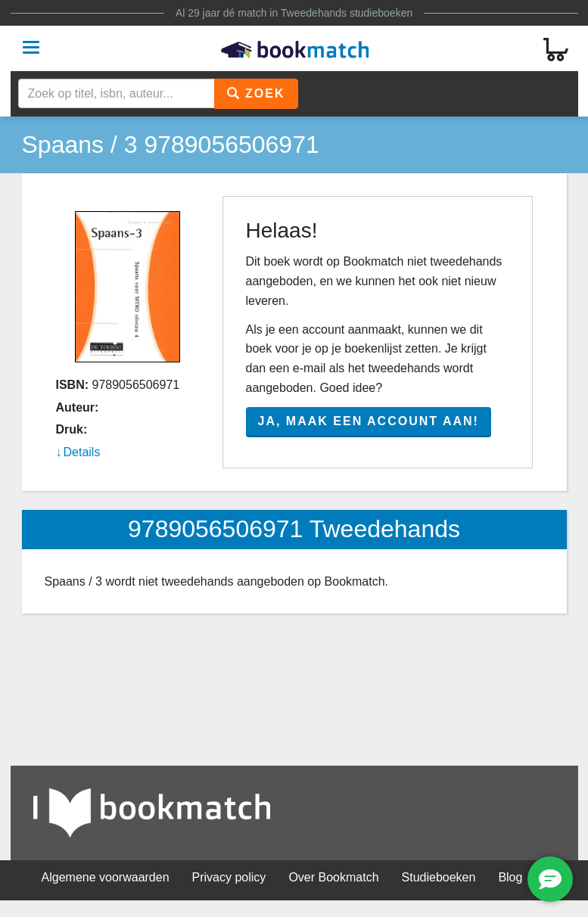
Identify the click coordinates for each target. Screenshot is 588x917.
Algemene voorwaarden (106, 877)
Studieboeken (439, 877)
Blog (510, 877)
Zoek (256, 93)
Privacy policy (229, 877)
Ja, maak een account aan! (369, 421)
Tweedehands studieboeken (347, 13)
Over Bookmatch (333, 877)
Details (82, 452)
